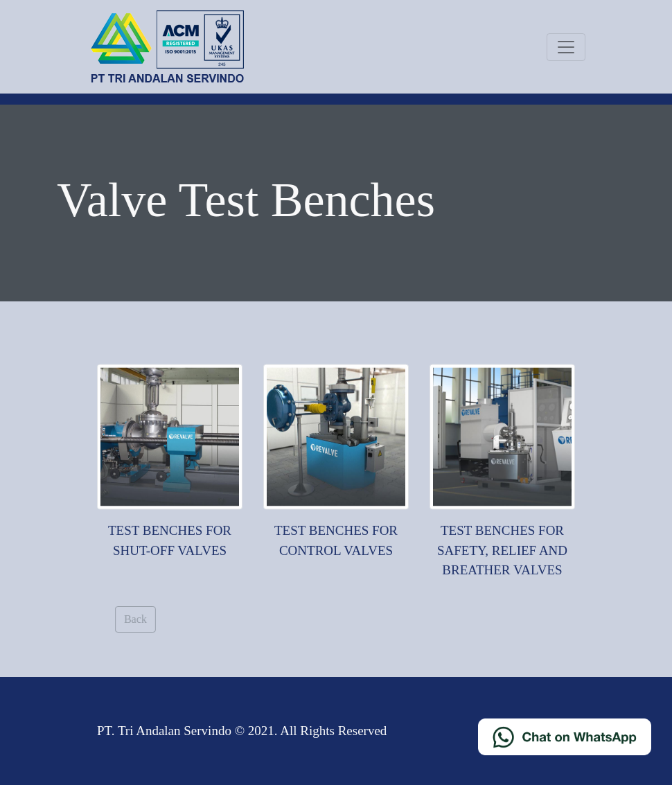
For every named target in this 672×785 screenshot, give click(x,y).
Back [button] (140, 619)
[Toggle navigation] (566, 47)
